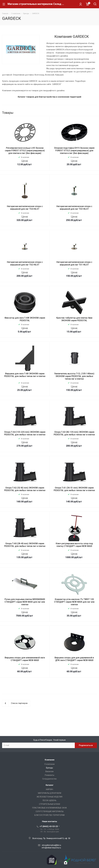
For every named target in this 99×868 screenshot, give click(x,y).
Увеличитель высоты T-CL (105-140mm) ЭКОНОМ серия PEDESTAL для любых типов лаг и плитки (74, 376)
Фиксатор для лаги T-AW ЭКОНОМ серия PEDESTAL (25, 319)
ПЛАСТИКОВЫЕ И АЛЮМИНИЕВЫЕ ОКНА (49, 808)
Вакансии (49, 771)
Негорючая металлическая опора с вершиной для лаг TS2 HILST (25, 263)
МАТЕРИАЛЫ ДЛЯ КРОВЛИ (50, 793)
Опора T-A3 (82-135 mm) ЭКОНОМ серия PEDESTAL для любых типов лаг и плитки (74, 433)
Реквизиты (49, 775)
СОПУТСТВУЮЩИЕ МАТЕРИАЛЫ (50, 811)
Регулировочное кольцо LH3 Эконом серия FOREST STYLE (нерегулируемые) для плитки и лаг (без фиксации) (25, 151)
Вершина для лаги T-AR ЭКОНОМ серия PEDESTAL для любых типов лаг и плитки (25, 375)
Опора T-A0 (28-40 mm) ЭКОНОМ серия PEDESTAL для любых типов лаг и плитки (25, 545)
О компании (49, 764)
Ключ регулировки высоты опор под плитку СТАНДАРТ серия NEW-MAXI (74, 545)
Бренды (49, 768)
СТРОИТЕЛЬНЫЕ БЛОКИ (49, 804)
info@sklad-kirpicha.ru (51, 848)
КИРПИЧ (49, 789)
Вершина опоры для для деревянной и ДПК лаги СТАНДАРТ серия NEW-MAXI (74, 659)
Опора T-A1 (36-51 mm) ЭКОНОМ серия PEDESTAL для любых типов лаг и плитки (74, 489)
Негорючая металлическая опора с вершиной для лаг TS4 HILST (25, 208)
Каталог (50, 785)
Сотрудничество (49, 779)
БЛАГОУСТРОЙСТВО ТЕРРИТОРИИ (49, 815)
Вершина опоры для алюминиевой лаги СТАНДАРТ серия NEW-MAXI (25, 659)
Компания (50, 760)
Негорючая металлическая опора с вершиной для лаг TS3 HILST (74, 208)
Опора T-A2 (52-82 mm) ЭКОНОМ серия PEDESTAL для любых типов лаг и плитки (25, 489)
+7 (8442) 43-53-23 (49, 826)
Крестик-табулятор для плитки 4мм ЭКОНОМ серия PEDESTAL (74, 319)
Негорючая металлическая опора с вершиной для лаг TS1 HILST (74, 263)
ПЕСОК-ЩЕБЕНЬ (49, 800)
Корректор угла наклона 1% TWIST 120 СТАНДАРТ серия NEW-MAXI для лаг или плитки (74, 602)
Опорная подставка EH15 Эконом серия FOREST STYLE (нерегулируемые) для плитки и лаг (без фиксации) (74, 151)
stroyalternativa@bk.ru (51, 845)
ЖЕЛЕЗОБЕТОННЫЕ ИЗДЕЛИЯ (49, 797)
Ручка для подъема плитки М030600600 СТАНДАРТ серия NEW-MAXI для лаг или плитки (25, 602)
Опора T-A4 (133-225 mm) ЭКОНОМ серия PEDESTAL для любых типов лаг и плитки (25, 433)
